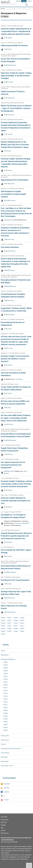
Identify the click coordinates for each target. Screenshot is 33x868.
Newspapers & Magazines (8, 659)
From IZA (3, 744)
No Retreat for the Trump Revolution (15, 580)
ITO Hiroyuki (19, 379)
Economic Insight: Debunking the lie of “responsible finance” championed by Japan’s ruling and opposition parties (16, 31)
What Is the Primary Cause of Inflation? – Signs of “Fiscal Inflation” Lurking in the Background (16, 108)
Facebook (7, 792)
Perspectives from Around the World (11, 749)
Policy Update (5, 761)
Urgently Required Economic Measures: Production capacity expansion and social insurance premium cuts (16, 536)
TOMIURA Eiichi (8, 454)
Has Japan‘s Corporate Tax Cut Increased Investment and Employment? (13, 465)
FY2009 (9, 629)
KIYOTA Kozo (8, 151)
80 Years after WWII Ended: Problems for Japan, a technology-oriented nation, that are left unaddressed (16, 418)
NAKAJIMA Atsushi (9, 98)
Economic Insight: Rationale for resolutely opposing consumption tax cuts (15, 501)
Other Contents (5, 753)
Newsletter (7, 784)
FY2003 (22, 631)
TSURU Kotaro (8, 49)
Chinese (30, 1)
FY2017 (9, 623)
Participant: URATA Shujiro (22, 523)
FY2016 (16, 623)
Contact (3, 830)
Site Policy (4, 822)
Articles (3, 9)
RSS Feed (7, 788)
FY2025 (9, 618)
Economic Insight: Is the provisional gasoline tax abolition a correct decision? (15, 359)
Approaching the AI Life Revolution (15, 180)
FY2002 (3, 634)
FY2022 (3, 620)
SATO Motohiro (8, 38)
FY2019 (22, 620)
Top (29, 865)
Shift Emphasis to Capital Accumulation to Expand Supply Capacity (13, 194)
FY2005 (9, 631)
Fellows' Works (5, 736)
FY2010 (3, 629)
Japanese (18, 1)
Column (3, 651)
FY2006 (3, 631)
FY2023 (22, 618)
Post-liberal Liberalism (10, 247)
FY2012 (16, 626)
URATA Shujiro (8, 394)
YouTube (6, 800)
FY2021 (9, 620)
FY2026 (3, 618)
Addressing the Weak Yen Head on (14, 45)
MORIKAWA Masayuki (10, 65)
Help (2, 828)
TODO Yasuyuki (8, 134)
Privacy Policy (5, 820)
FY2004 (16, 631)
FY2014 (3, 626)
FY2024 (16, 618)
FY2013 (9, 626)
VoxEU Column (5, 740)
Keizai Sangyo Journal (7, 766)
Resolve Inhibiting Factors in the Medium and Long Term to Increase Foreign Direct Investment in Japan (15, 145)
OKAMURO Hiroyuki (9, 270)
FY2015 (22, 623)
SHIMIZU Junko (8, 348)
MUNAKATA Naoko (9, 315)
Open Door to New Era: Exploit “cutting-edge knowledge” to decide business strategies (16, 76)
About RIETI (4, 817)
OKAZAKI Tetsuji (8, 220)
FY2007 (22, 629)
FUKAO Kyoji (7, 408)
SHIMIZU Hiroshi (8, 82)
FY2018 (3, 623)
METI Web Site (5, 833)
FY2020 (16, 620)
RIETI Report (4, 757)
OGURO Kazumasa (9, 115)
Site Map (3, 825)
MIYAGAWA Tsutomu (10, 201)
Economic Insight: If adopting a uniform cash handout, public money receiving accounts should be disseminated (16, 484)
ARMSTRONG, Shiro (9, 598)
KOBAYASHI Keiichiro (10, 251)
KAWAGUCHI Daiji (9, 301)
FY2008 (16, 629)
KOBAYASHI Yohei (9, 471)
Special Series (5, 655)
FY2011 (22, 626)
